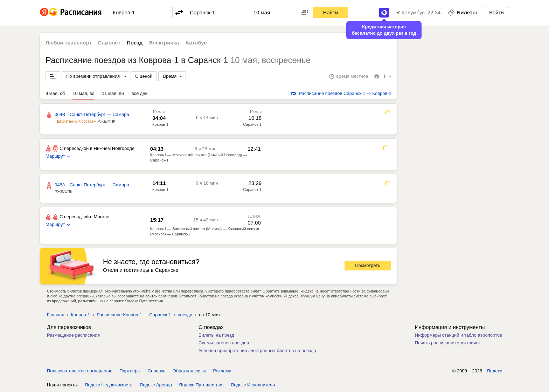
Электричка (164, 43)
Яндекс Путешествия (201, 385)
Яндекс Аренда (156, 385)
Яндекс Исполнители (253, 385)
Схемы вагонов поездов (224, 343)
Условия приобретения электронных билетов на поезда (257, 350)
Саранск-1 (252, 124)
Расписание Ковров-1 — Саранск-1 (134, 315)
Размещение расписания (73, 335)
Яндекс (494, 371)
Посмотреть (368, 265)
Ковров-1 (160, 124)
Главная (55, 315)
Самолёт (109, 43)
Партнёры (130, 371)
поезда (185, 315)
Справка (157, 371)
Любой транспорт (69, 43)
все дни (140, 93)
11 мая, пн (113, 93)
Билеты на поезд (216, 335)
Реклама (222, 371)
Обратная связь (189, 371)
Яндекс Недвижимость (109, 385)
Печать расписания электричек (448, 343)
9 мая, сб (55, 93)
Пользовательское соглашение (80, 371)
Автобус (196, 43)
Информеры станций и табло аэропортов (458, 335)
